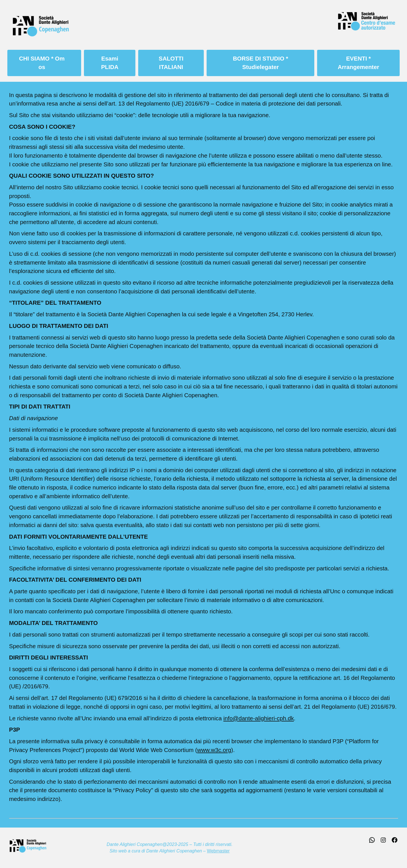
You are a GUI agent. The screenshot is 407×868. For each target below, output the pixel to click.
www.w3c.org (214, 750)
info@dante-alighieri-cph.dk (258, 718)
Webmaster (218, 851)
